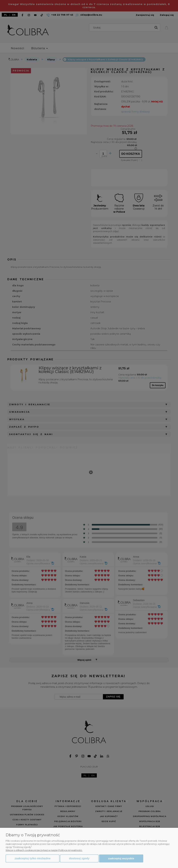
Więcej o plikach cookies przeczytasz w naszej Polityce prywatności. (44, 850)
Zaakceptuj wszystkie (121, 858)
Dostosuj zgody (79, 858)
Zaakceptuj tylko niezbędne (33, 858)
